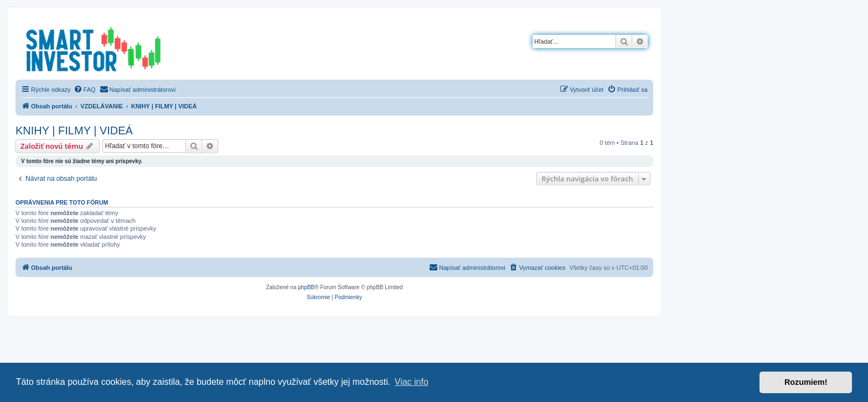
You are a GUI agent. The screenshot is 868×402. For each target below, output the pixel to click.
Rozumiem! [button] (806, 382)
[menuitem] (85, 90)
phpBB (306, 287)
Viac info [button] (412, 382)
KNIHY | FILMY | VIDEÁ (74, 130)
